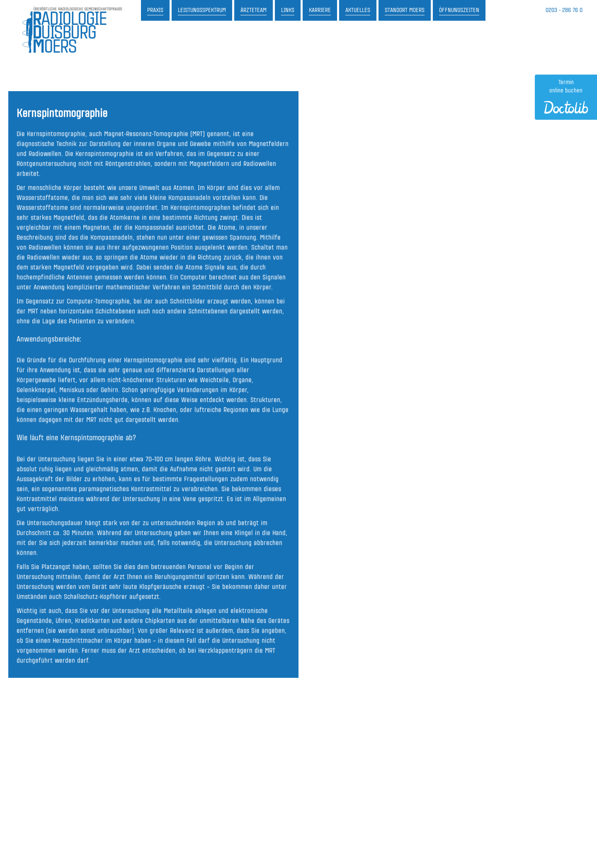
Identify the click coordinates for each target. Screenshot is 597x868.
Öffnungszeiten (459, 10)
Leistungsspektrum (202, 10)
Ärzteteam (254, 10)
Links (288, 10)
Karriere (320, 10)
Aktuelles (358, 10)
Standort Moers (405, 10)
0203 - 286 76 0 (564, 10)
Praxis (155, 10)
